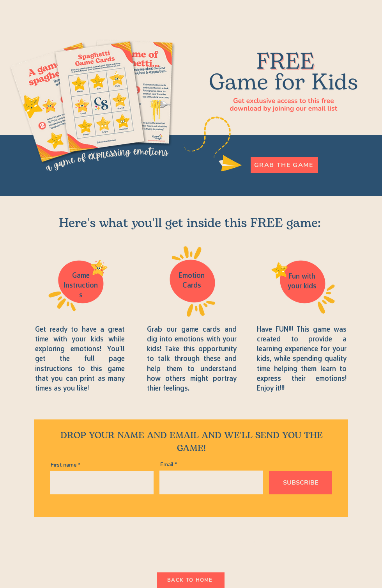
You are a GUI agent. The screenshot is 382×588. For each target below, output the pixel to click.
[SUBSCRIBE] (300, 483)
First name (64, 465)
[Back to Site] (259, 543)
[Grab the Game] (284, 165)
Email (167, 465)
